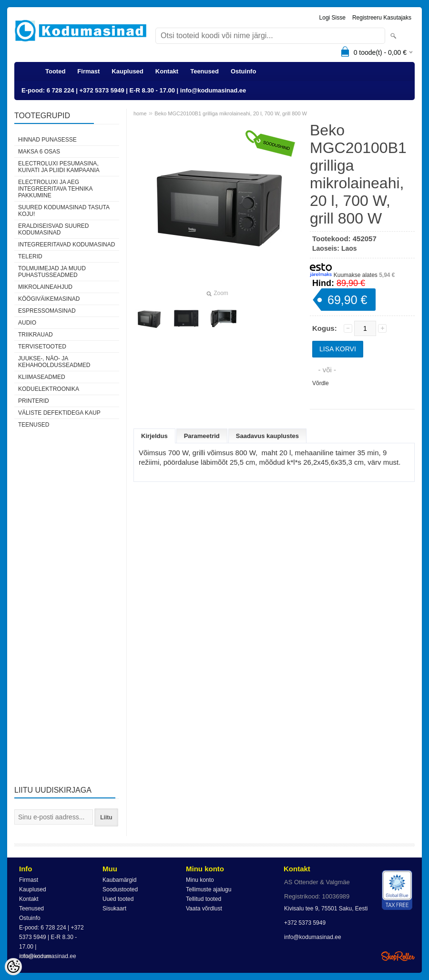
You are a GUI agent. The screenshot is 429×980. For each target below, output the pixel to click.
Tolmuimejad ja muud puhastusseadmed (52, 272)
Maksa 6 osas (39, 152)
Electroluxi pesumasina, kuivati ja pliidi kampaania (59, 167)
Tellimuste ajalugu (209, 889)
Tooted (55, 71)
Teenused (204, 71)
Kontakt (167, 71)
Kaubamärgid (119, 880)
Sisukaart (114, 909)
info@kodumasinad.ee (313, 937)
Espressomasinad (47, 311)
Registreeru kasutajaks (382, 18)
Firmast (88, 71)
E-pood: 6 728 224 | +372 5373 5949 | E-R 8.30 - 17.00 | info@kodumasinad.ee (134, 90)
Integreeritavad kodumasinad (66, 245)
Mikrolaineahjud (45, 287)
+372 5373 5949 (305, 923)
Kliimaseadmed (42, 377)
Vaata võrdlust (204, 909)
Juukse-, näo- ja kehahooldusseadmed (54, 362)
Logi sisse (332, 18)
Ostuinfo (243, 71)
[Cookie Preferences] (13, 967)
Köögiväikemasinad (49, 299)
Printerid (34, 401)
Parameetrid (202, 436)
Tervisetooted (42, 347)
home (140, 113)
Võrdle (321, 383)
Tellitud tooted (204, 899)
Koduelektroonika (49, 389)
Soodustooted (120, 889)
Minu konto (200, 880)
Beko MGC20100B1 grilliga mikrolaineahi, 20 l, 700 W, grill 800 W (231, 113)
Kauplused (127, 71)
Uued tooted (118, 899)
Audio (27, 323)
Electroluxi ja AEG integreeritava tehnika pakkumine (55, 189)
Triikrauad (36, 335)
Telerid (30, 256)
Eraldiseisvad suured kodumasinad (53, 229)
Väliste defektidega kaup (59, 413)
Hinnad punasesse (47, 140)
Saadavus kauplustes (267, 436)
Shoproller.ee (398, 956)
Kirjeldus (154, 436)
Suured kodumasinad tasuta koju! (64, 211)
